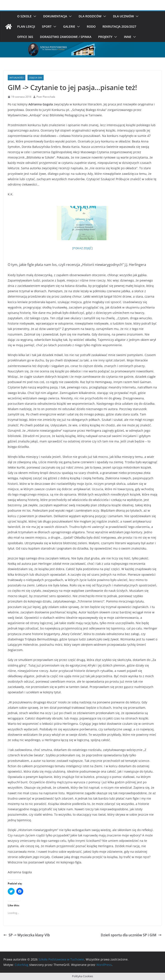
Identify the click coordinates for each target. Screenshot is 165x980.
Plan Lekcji (26, 26)
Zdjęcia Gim (36, 78)
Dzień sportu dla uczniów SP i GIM (131, 935)
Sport (47, 26)
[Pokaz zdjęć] (82, 248)
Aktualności (17, 78)
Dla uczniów (123, 16)
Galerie (69, 26)
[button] (34, 16)
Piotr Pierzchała (46, 97)
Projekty (105, 37)
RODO (91, 26)
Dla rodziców (90, 16)
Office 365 (25, 37)
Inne (128, 37)
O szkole (24, 16)
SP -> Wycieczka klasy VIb (27, 935)
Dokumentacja (55, 16)
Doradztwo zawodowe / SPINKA (66, 37)
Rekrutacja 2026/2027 (119, 26)
